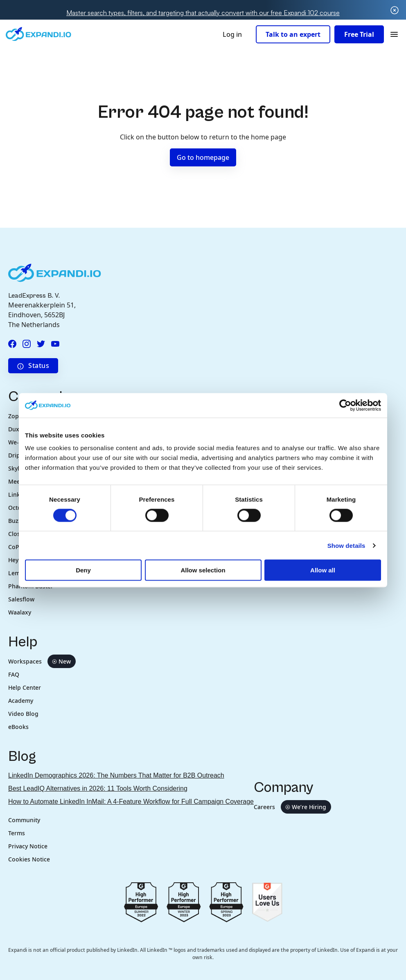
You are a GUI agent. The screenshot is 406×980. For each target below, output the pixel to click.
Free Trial (359, 34)
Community (24, 820)
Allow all (323, 570)
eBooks (18, 727)
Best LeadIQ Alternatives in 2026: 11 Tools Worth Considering (98, 788)
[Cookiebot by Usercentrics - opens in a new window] (345, 405)
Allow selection (203, 570)
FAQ (14, 674)
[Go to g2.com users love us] (267, 902)
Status (33, 366)
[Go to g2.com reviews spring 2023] (226, 902)
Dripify (17, 455)
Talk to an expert (293, 34)
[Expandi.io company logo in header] (38, 34)
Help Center (25, 687)
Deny (83, 570)
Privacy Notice (28, 846)
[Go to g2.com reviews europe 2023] (184, 902)
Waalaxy (20, 612)
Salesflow (21, 599)
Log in (232, 34)
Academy (21, 701)
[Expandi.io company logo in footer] (55, 272)
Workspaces (42, 661)
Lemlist (18, 573)
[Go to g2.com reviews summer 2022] (141, 902)
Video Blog (23, 714)
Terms (17, 833)
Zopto (16, 416)
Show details (346, 545)
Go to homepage (203, 157)
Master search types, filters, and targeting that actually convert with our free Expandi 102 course (203, 13)
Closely (18, 534)
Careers (292, 807)
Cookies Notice (29, 859)
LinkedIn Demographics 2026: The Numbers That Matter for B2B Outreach (116, 775)
